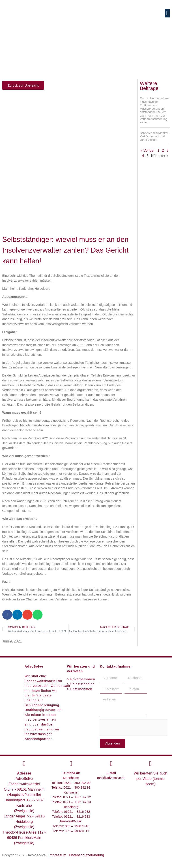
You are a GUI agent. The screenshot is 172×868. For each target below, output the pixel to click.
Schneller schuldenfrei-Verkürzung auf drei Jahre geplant (154, 136)
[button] (167, 13)
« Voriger (148, 150)
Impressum (57, 855)
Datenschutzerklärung (87, 855)
